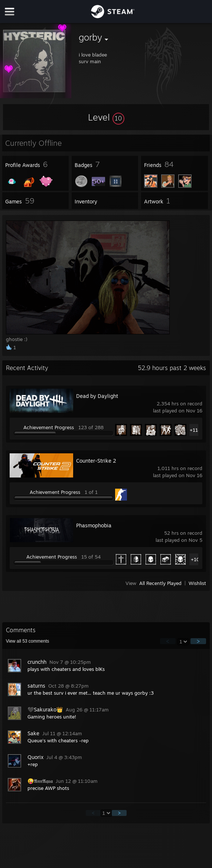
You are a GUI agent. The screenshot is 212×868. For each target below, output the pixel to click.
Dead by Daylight (97, 396)
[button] (106, 117)
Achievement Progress (49, 427)
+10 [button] (195, 559)
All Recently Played (160, 583)
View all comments (28, 641)
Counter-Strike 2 (96, 461)
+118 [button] (195, 430)
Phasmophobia (94, 525)
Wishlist (197, 583)
